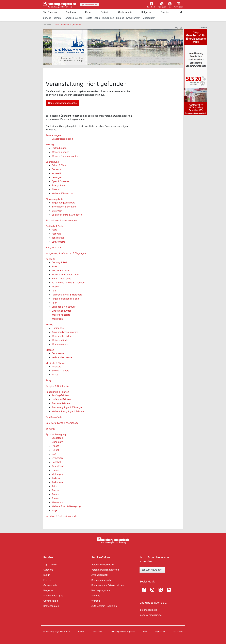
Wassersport (58, 502)
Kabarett (56, 173)
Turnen (55, 498)
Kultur (88, 12)
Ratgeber (146, 12)
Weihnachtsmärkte (62, 336)
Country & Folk (60, 262)
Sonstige (50, 429)
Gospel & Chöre (60, 270)
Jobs (97, 18)
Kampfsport (58, 466)
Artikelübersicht (100, 575)
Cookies (178, 632)
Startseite (47, 24)
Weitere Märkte (60, 340)
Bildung (50, 145)
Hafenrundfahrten (61, 399)
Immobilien (108, 18)
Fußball (55, 450)
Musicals (56, 367)
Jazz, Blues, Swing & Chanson (68, 283)
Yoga (54, 510)
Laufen (55, 470)
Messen (50, 350)
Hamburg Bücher (73, 18)
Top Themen (50, 12)
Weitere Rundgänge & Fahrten (68, 411)
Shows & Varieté (60, 371)
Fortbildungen (59, 148)
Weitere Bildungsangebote (66, 156)
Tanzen (55, 490)
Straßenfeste (58, 242)
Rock (54, 303)
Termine (165, 12)
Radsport (56, 478)
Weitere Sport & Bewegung (66, 506)
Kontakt (81, 632)
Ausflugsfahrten (60, 395)
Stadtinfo (71, 12)
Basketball (57, 438)
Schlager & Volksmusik (64, 307)
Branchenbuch (51, 606)
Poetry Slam (58, 185)
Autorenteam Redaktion (104, 606)
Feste (54, 230)
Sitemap (96, 596)
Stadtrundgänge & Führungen (67, 407)
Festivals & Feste (55, 226)
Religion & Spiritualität (58, 386)
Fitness (55, 446)
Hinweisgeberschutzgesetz (123, 632)
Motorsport (58, 474)
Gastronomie (125, 12)
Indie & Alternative (61, 279)
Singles (120, 18)
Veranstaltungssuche (102, 564)
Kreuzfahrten (133, 18)
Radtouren (57, 482)
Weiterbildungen (60, 152)
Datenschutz (98, 632)
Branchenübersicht (101, 580)
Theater (56, 189)
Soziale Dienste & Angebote (67, 215)
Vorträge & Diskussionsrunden (62, 516)
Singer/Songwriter (61, 311)
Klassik (55, 287)
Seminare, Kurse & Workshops (62, 423)
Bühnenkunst (53, 162)
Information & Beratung (64, 207)
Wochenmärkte (60, 344)
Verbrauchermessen (62, 357)
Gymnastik (57, 458)
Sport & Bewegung (56, 434)
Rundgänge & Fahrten (57, 392)
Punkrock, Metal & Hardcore (67, 295)
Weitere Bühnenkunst (63, 193)
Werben (96, 601)
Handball (56, 462)
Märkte (49, 325)
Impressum (160, 632)
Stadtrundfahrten (61, 403)
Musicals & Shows (55, 363)
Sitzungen (57, 211)
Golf (54, 454)
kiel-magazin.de (148, 610)
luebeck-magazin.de (151, 615)
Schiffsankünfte (54, 417)
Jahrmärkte (58, 238)
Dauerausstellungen (62, 139)
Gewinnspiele (51, 601)
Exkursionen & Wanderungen (61, 220)
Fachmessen (58, 353)
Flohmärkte (58, 328)
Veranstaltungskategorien (105, 570)
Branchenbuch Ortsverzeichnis (108, 585)
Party (49, 380)
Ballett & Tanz (59, 165)
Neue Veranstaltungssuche (62, 103)
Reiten (55, 486)
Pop (54, 291)
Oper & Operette (60, 181)
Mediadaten (149, 18)
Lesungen (57, 177)
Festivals (56, 234)
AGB (145, 632)
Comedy (56, 169)
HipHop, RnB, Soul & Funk (66, 274)
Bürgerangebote (54, 199)
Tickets (88, 18)
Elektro (55, 266)
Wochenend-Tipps (53, 596)
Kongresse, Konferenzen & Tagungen (66, 253)
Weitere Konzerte (61, 315)
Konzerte (51, 259)
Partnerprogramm (101, 590)
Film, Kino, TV (53, 247)
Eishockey (57, 442)
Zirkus (55, 375)
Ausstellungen (53, 135)
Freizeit (105, 12)
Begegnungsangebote (63, 203)
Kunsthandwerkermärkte (65, 332)
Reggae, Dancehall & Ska (65, 299)
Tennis (55, 494)
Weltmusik (57, 319)
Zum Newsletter (152, 570)
